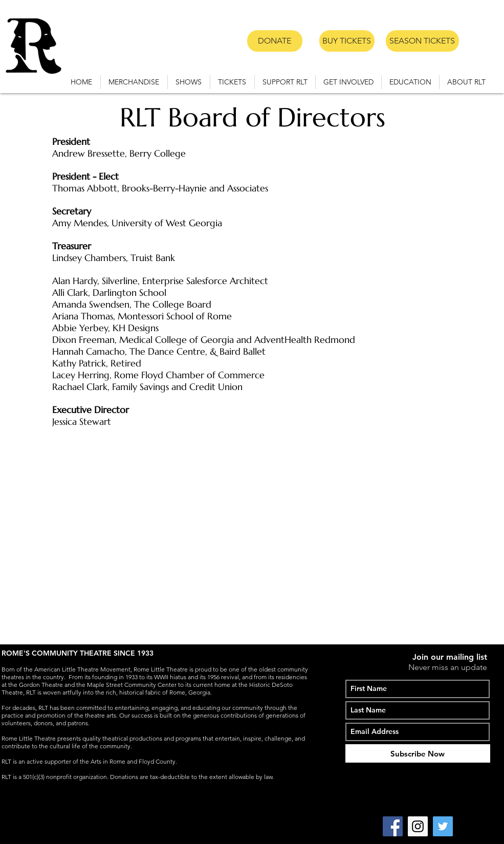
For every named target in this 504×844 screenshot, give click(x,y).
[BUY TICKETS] (347, 41)
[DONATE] (275, 41)
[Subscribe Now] (418, 753)
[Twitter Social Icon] (443, 826)
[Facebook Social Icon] (393, 826)
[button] (189, 82)
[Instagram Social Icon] (418, 826)
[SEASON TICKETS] (422, 41)
